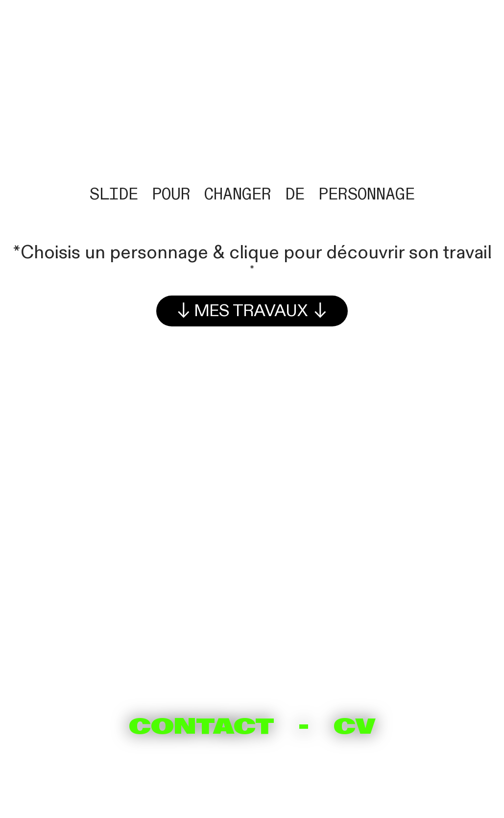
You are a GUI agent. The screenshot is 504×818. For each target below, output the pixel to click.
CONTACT (201, 726)
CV (355, 726)
